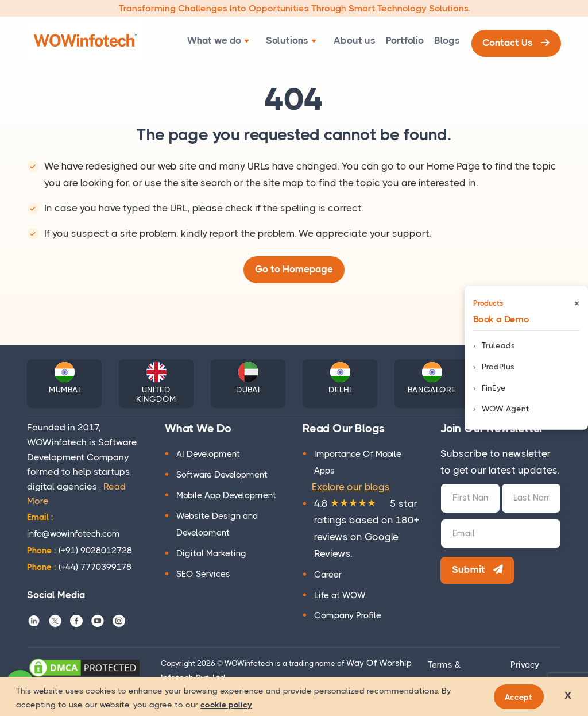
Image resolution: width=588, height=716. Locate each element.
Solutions (284, 40)
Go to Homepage (294, 270)
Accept (520, 696)
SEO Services (203, 575)
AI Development (208, 455)
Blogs (443, 40)
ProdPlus (498, 367)
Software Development (222, 476)
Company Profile (348, 617)
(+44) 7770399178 (79, 568)
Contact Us (515, 41)
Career (328, 575)
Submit (479, 572)
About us (344, 40)
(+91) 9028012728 (80, 552)
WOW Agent (506, 409)
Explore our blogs (351, 488)
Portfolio (397, 40)
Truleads (498, 345)
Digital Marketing (211, 555)
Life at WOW (340, 596)
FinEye (494, 387)
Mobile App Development (226, 496)
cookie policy (226, 705)
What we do (214, 40)
